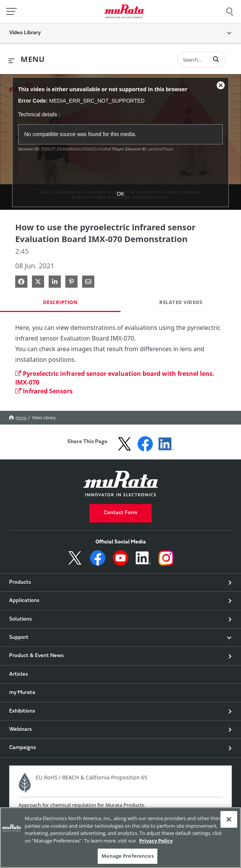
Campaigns (23, 748)
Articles (19, 675)
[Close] (229, 819)
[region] (121, 838)
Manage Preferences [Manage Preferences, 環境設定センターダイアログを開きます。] (127, 856)
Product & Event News (36, 656)
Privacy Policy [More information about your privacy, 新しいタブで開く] (156, 841)
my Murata (22, 693)
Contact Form (121, 513)
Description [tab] (60, 302)
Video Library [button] (25, 33)
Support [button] (19, 638)
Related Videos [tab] (181, 302)
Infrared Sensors (44, 391)
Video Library (44, 418)
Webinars (21, 730)
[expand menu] (26, 60)
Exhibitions (22, 711)
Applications (24, 601)
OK (121, 194)
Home (18, 418)
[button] (216, 59)
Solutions (21, 619)
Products (20, 583)
